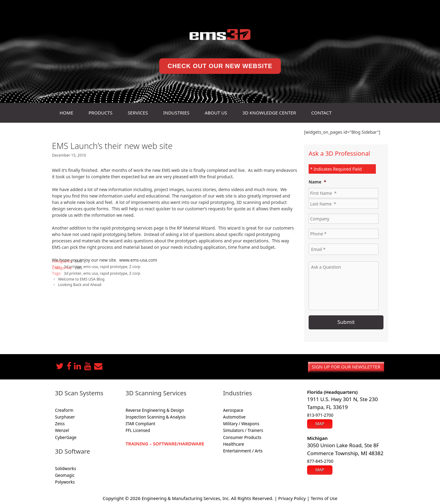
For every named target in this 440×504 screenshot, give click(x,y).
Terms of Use (327, 497)
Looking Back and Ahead (79, 284)
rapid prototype (112, 266)
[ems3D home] (220, 34)
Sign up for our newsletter (346, 366)
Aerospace (233, 409)
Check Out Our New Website (220, 66)
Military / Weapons (241, 423)
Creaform (64, 409)
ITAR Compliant (140, 423)
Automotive (234, 416)
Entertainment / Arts (243, 450)
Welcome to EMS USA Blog (81, 278)
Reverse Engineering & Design (155, 409)
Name (317, 182)
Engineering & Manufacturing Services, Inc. (184, 497)
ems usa (89, 266)
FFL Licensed (138, 430)
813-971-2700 (320, 415)
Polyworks (65, 481)
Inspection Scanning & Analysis (156, 416)
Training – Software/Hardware (165, 443)
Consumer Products (242, 437)
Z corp (132, 266)
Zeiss (60, 423)
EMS (79, 261)
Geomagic (65, 475)
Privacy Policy (293, 497)
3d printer (72, 273)
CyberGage (66, 437)
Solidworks (66, 468)
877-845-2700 (320, 460)
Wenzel (62, 430)
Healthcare (234, 444)
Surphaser (65, 416)
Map (320, 422)
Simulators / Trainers (243, 430)
